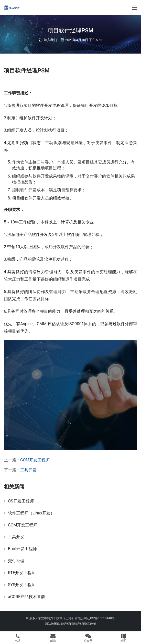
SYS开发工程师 (22, 585)
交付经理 (16, 561)
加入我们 (50, 40)
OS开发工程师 (21, 501)
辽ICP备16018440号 (101, 618)
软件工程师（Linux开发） (31, 513)
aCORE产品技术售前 (26, 597)
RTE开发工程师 (22, 573)
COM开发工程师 (35, 460)
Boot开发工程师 (22, 549)
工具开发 (28, 470)
